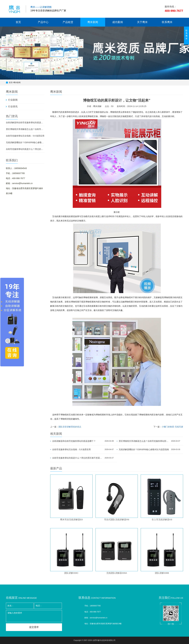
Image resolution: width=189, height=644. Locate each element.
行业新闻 (13, 100)
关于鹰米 (142, 22)
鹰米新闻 (93, 22)
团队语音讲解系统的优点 (70, 427)
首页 (18, 22)
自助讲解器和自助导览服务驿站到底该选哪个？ (25, 123)
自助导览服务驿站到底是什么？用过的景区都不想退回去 (25, 149)
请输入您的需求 (34, 616)
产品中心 (43, 22)
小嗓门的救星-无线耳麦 (172, 427)
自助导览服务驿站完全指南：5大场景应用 (25, 136)
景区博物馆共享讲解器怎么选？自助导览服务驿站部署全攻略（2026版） (25, 129)
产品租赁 (68, 22)
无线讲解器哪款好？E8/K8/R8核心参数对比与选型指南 (25, 142)
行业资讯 (13, 106)
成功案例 (118, 22)
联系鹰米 (167, 22)
